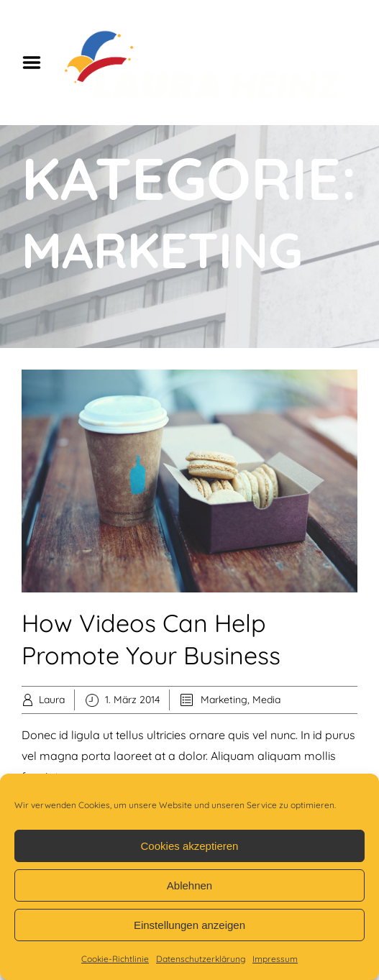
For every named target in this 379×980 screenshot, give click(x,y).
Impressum (275, 959)
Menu (37, 63)
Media (266, 700)
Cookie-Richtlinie (115, 959)
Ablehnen (189, 885)
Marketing (224, 700)
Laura (52, 700)
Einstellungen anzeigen (189, 925)
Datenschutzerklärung (201, 959)
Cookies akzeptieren (190, 846)
